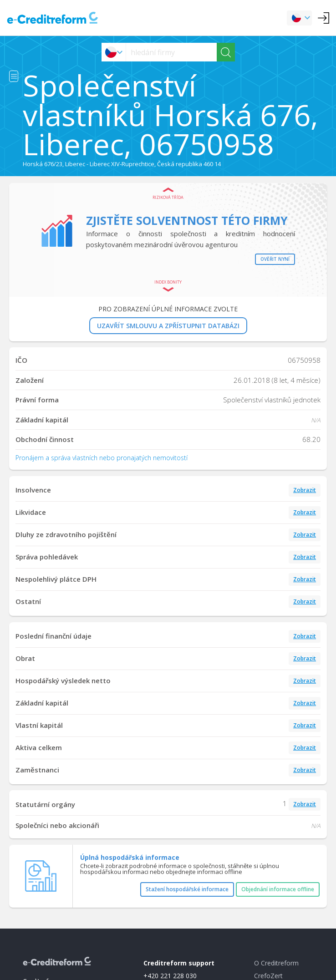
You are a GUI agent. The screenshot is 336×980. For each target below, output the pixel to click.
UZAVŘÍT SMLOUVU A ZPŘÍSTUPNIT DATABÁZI (168, 326)
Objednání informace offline (278, 889)
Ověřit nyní (275, 259)
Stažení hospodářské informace (187, 889)
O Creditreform (276, 963)
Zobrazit (305, 490)
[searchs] (171, 52)
